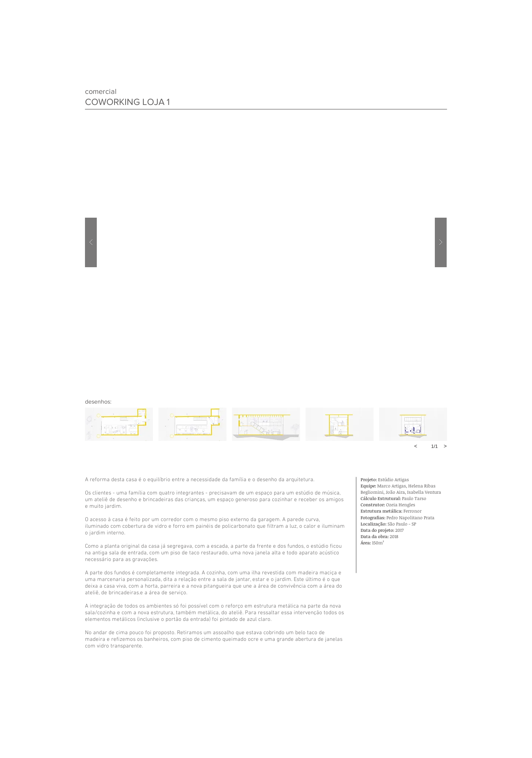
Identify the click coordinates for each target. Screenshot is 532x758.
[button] (266, 242)
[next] (445, 446)
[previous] (416, 446)
